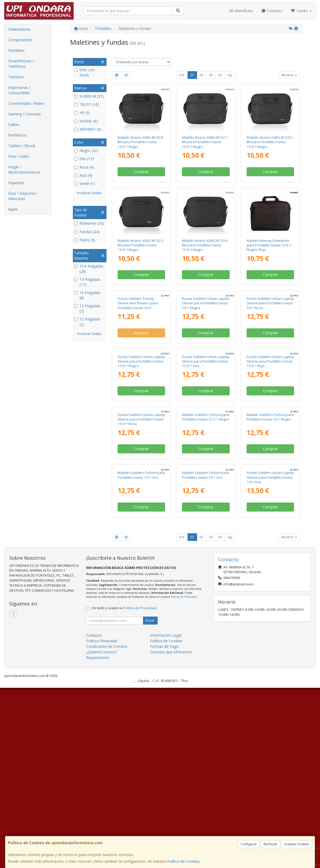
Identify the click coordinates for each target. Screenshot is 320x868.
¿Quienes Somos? (101, 832)
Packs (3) (85, 240)
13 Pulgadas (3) (87, 308)
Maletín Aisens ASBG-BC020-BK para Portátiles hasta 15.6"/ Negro (141, 142)
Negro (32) (86, 150)
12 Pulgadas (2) (87, 322)
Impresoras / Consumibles (19, 90)
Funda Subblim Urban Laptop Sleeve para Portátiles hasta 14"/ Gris (270, 657)
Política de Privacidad (184, 777)
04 (220, 75)
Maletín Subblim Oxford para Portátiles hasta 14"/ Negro (270, 552)
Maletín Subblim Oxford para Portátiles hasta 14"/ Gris (141, 655)
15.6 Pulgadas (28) (89, 269)
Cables (14, 125)
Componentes (20, 40)
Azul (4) (83, 175)
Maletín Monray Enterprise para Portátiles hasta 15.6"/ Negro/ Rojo (269, 245)
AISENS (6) (86, 121)
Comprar (141, 172)
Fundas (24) (87, 232)
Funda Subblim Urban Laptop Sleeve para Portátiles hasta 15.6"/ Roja (270, 451)
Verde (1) (85, 184)
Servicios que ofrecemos (171, 832)
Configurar (249, 844)
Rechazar (270, 844)
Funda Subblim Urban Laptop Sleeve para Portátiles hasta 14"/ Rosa (270, 348)
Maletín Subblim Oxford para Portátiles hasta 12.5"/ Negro (206, 552)
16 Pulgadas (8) (87, 295)
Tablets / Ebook (22, 146)
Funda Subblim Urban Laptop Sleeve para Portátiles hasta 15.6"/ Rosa (141, 555)
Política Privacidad (102, 821)
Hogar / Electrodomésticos (24, 169)
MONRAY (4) (88, 129)
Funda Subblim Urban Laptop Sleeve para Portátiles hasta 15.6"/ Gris (206, 451)
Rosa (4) (84, 167)
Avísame (141, 378)
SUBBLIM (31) (89, 96)
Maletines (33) (89, 223)
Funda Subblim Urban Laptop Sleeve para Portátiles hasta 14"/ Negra (206, 348)
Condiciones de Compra (107, 827)
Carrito (301, 11)
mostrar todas (89, 193)
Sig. (230, 75)
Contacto (272, 11)
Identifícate (241, 11)
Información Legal (166, 815)
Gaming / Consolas (25, 114)
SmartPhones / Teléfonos (21, 64)
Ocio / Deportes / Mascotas (23, 196)
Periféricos (17, 135)
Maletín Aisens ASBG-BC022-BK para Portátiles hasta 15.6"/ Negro (270, 142)
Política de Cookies (183, 861)
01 (192, 75)
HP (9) (82, 113)
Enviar (150, 801)
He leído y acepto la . (124, 788)
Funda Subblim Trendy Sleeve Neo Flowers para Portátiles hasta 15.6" (138, 348)
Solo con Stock (84, 72)
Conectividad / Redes (26, 103)
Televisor (16, 77)
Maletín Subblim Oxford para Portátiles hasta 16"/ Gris (206, 655)
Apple (13, 209)
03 (211, 75)
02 (202, 75)
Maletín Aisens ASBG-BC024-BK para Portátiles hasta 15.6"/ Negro (205, 245)
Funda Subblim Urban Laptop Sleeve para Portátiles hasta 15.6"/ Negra (141, 451)
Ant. (182, 75)
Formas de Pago (164, 827)
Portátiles (16, 50)
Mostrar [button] (289, 75)
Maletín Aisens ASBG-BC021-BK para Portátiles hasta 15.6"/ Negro (205, 142)
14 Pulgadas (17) (87, 282)
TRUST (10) (87, 104)
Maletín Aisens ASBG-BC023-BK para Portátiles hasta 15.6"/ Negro (141, 245)
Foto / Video (19, 156)
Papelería (16, 183)
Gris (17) (84, 159)
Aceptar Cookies (297, 844)
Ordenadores (19, 29)
